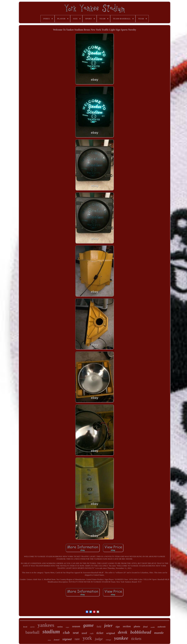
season (76, 626)
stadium (51, 632)
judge (99, 639)
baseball (33, 632)
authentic (162, 627)
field (99, 627)
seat (76, 633)
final (145, 627)
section (127, 626)
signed (67, 639)
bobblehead (141, 632)
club (66, 633)
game (88, 625)
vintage (108, 640)
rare (77, 639)
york (87, 638)
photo (137, 626)
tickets (136, 639)
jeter (108, 625)
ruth (92, 633)
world (153, 627)
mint (49, 640)
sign (118, 627)
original (111, 633)
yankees (46, 625)
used (84, 633)
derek (123, 632)
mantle (159, 633)
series (60, 627)
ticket (100, 633)
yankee (121, 638)
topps (68, 627)
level (25, 627)
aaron (32, 627)
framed (57, 640)
